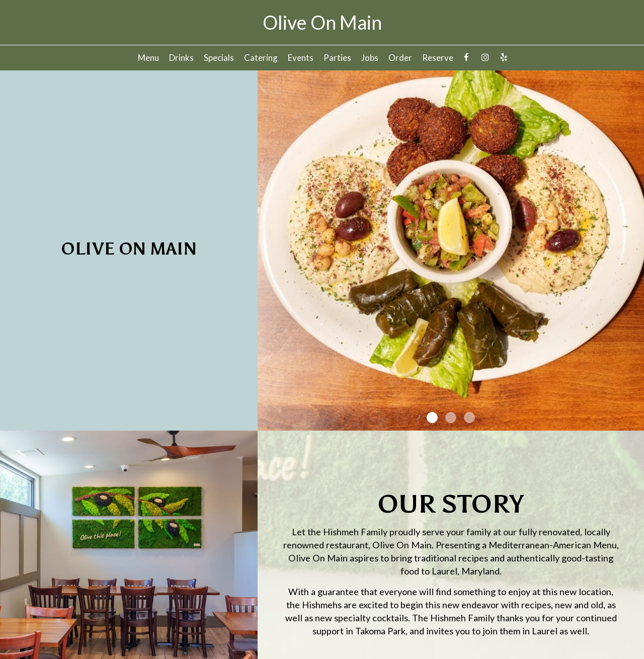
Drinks (181, 58)
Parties (337, 58)
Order (400, 58)
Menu (148, 58)
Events (301, 58)
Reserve (438, 58)
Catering (261, 58)
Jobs (370, 58)
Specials (219, 58)
